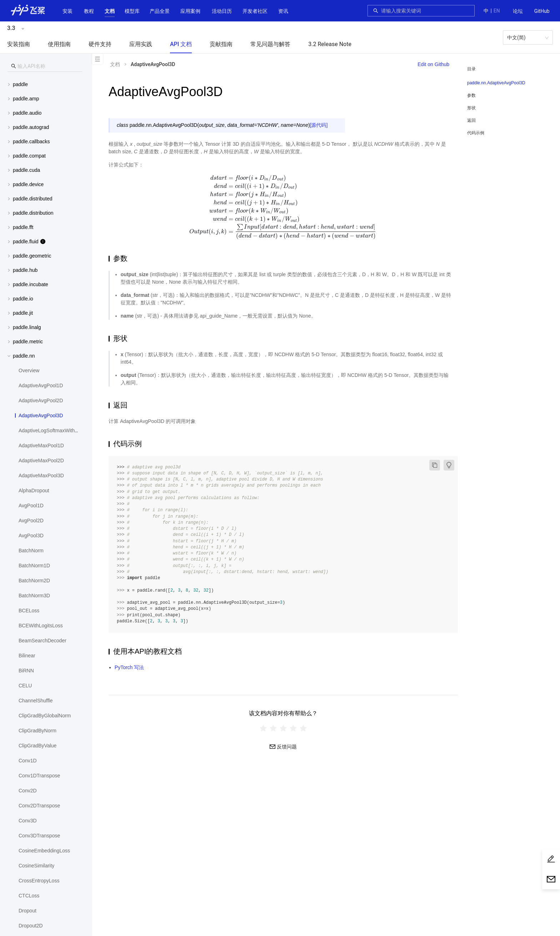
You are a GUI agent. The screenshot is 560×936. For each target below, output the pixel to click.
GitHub (542, 11)
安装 (67, 11)
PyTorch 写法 (129, 667)
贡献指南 (221, 44)
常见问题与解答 (270, 44)
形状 (471, 108)
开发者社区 (255, 11)
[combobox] (426, 11)
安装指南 (19, 44)
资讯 (283, 11)
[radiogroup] (283, 728)
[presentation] (283, 207)
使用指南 (59, 44)
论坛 (518, 11)
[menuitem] (518, 11)
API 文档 (181, 44)
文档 (110, 11)
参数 (471, 95)
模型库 (132, 11)
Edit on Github (433, 64)
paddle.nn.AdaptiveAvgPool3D (496, 83)
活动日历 (222, 11)
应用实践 (141, 44)
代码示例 (476, 133)
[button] (110, 11)
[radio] (263, 728)
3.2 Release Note (330, 44)
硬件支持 (100, 44)
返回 (471, 120)
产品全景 (160, 11)
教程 (89, 11)
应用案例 (190, 11)
